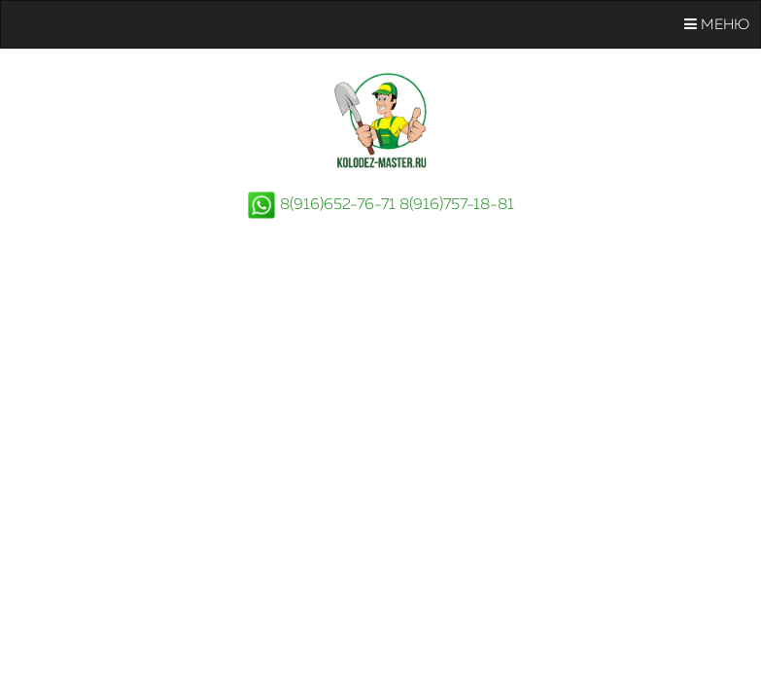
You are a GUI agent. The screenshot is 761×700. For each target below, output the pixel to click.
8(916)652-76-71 (338, 205)
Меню (717, 24)
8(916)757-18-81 (457, 205)
